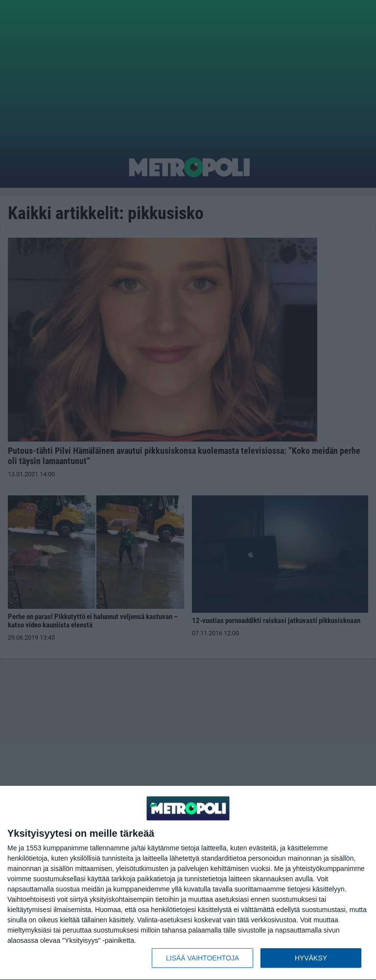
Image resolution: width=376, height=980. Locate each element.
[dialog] (188, 883)
